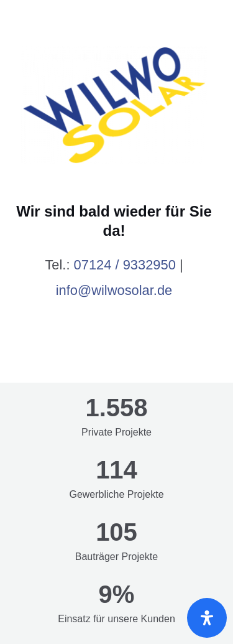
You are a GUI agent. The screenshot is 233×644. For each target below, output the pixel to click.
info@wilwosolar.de (114, 290)
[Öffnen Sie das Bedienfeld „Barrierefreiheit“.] (207, 618)
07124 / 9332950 (125, 265)
